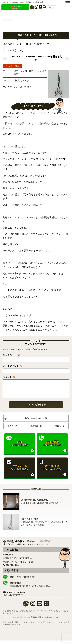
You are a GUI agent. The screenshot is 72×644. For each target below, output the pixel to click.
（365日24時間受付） (23, 581)
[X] (40, 8)
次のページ (60, 430)
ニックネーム (11, 355)
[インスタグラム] (36, 8)
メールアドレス (12, 366)
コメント (9, 377)
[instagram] (33, 608)
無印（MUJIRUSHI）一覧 (36, 422)
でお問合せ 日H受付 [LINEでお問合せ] (17, 7)
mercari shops (26, 607)
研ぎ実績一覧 (36, 430)
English (52, 7)
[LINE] (40, 608)
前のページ (12, 430)
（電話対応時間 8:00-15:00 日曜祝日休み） (31, 588)
